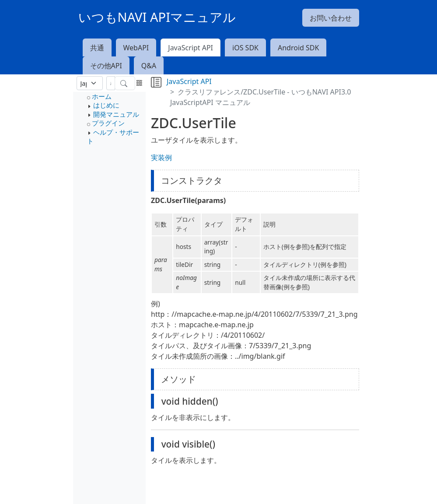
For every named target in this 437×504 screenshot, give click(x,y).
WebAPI (136, 48)
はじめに (106, 105)
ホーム (102, 96)
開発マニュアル (116, 114)
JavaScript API (191, 48)
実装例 (161, 157)
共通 (97, 48)
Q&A (149, 66)
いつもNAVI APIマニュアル (157, 17)
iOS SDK (245, 48)
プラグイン (108, 123)
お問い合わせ (331, 18)
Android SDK (298, 48)
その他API (106, 66)
